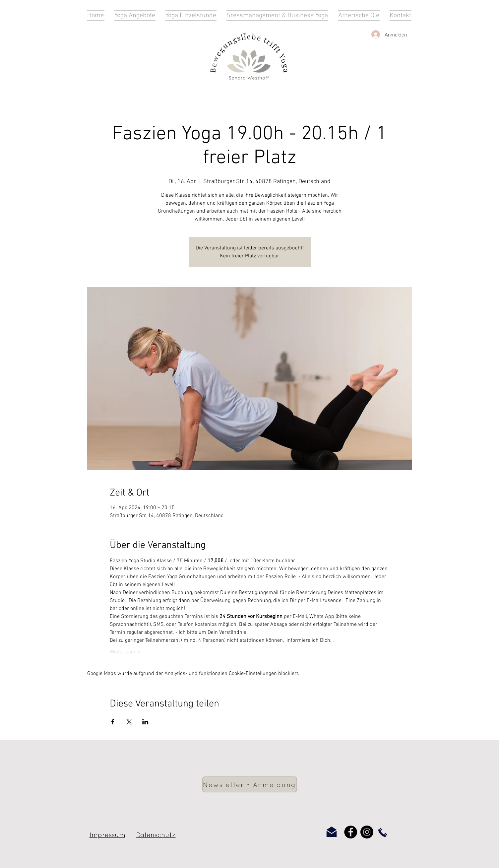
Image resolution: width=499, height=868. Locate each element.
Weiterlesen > (125, 652)
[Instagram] (367, 832)
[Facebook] (351, 832)
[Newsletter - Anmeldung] (250, 784)
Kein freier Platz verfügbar (249, 256)
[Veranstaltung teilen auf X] (129, 722)
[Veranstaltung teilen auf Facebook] (113, 722)
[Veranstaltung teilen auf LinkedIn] (145, 722)
